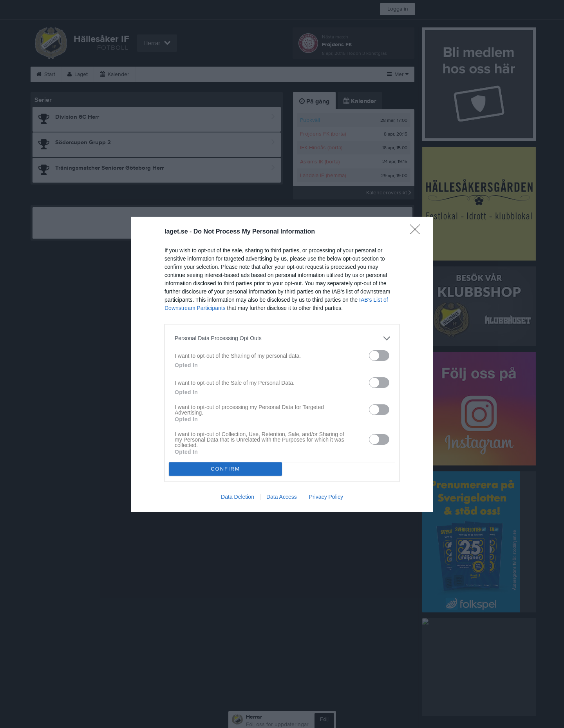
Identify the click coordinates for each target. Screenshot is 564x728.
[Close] (418, 232)
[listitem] (282, 338)
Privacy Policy (326, 497)
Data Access (282, 497)
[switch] (379, 356)
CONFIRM (225, 469)
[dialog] (282, 364)
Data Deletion (238, 497)
